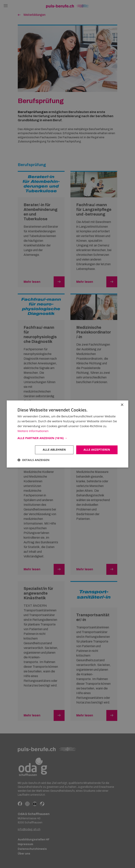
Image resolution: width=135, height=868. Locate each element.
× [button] (122, 405)
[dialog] (67, 434)
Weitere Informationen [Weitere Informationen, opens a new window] (33, 431)
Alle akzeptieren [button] (97, 450)
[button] (68, 438)
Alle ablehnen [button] (54, 450)
